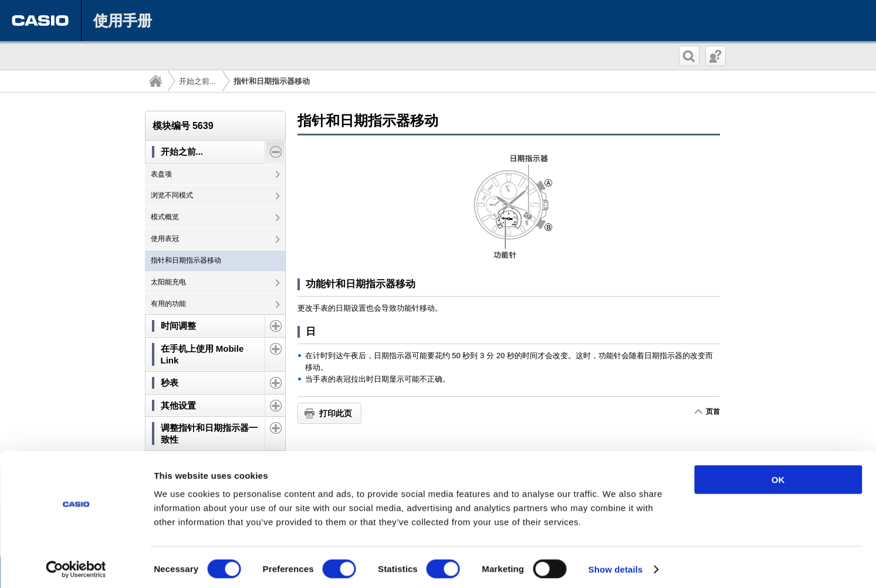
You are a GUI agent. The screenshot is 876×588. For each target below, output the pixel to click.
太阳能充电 (168, 282)
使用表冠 (165, 239)
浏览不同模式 (172, 195)
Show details (616, 565)
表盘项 (161, 174)
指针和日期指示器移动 (186, 260)
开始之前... (197, 81)
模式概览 (165, 217)
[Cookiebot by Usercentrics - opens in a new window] (76, 565)
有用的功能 (168, 304)
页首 (713, 412)
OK (778, 475)
